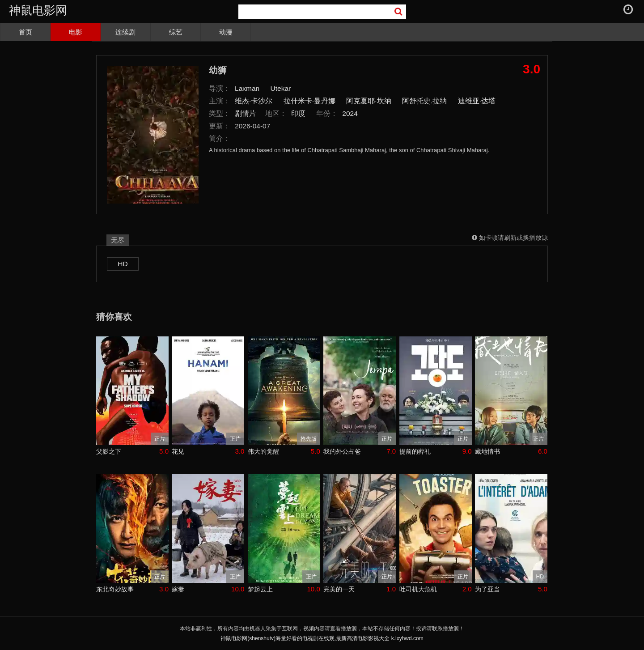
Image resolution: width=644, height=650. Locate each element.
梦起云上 (260, 589)
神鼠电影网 (38, 10)
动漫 (226, 32)
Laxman (247, 88)
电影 (76, 32)
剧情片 (246, 113)
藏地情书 (487, 451)
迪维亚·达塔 (477, 101)
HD (123, 264)
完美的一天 (339, 589)
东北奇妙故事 (115, 589)
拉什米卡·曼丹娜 (309, 101)
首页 (25, 32)
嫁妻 (178, 589)
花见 (178, 451)
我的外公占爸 (342, 451)
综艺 (176, 32)
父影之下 (109, 451)
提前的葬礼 (415, 451)
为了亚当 (487, 589)
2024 (350, 113)
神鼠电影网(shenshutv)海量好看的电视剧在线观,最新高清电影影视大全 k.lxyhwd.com (322, 638)
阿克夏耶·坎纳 (369, 101)
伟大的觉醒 (263, 451)
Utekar (281, 88)
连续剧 (125, 32)
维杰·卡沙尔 (254, 101)
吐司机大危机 (418, 589)
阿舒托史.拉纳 (424, 101)
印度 (298, 113)
